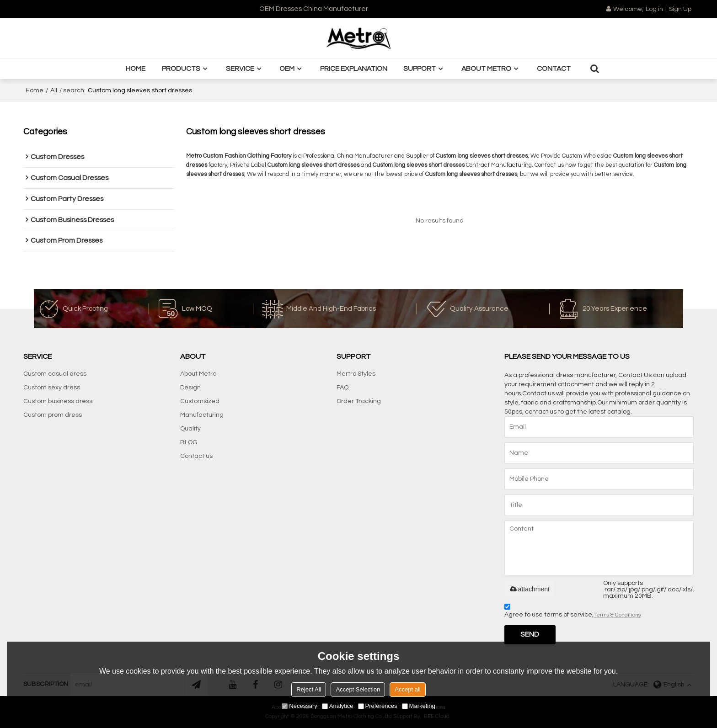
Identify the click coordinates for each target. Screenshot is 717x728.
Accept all (407, 689)
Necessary (299, 706)
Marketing (419, 706)
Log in (654, 9)
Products (181, 69)
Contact (554, 69)
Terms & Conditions (617, 615)
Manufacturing (202, 415)
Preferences (378, 706)
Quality (190, 429)
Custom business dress (58, 401)
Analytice (338, 706)
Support (420, 69)
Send (530, 635)
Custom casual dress (55, 374)
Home (136, 69)
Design (190, 388)
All (54, 90)
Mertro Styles (356, 374)
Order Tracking (359, 401)
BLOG (189, 442)
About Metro (486, 69)
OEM (287, 69)
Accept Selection (358, 689)
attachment (529, 589)
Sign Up (680, 9)
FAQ (342, 388)
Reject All (309, 689)
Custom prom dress (53, 415)
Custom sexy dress (52, 388)
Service (240, 69)
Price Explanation (354, 69)
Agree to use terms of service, (573, 612)
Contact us (196, 456)
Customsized (200, 401)
